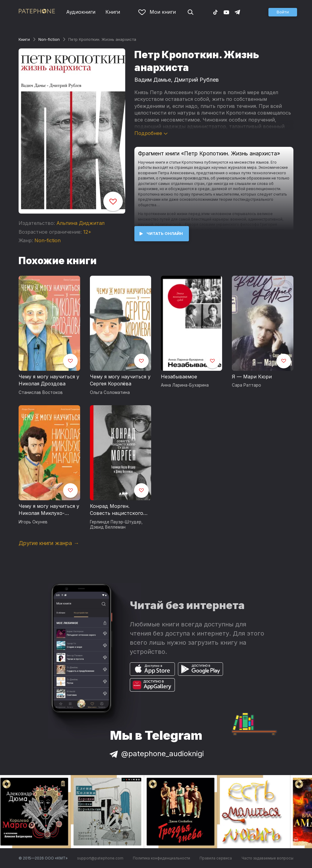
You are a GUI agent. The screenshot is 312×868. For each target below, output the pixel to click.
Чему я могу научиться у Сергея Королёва (120, 380)
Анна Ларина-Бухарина (185, 385)
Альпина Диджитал (80, 223)
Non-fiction (49, 39)
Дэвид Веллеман (108, 527)
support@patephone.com (100, 858)
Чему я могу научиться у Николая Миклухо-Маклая (49, 510)
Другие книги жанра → (49, 543)
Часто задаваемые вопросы (268, 858)
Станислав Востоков (41, 392)
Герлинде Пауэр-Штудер (116, 522)
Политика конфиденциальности (161, 858)
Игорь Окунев (33, 522)
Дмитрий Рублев (196, 80)
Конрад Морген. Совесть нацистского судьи (117, 510)
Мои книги (157, 12)
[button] (283, 12)
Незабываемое (179, 377)
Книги (113, 12)
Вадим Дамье (153, 80)
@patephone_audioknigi (156, 754)
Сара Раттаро (246, 385)
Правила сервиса (216, 858)
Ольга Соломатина (110, 392)
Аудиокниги (81, 12)
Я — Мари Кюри (252, 377)
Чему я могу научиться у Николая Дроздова (49, 380)
